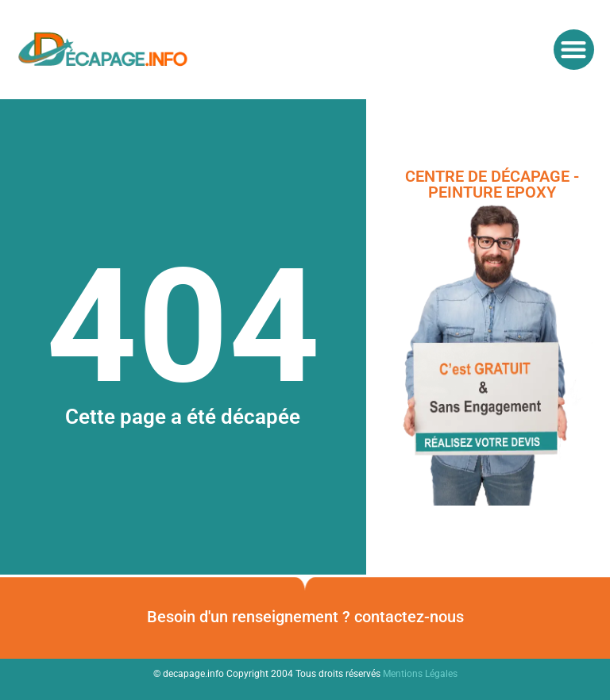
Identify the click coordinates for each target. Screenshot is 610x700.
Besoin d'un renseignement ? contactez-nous (305, 617)
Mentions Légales (420, 674)
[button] (574, 50)
